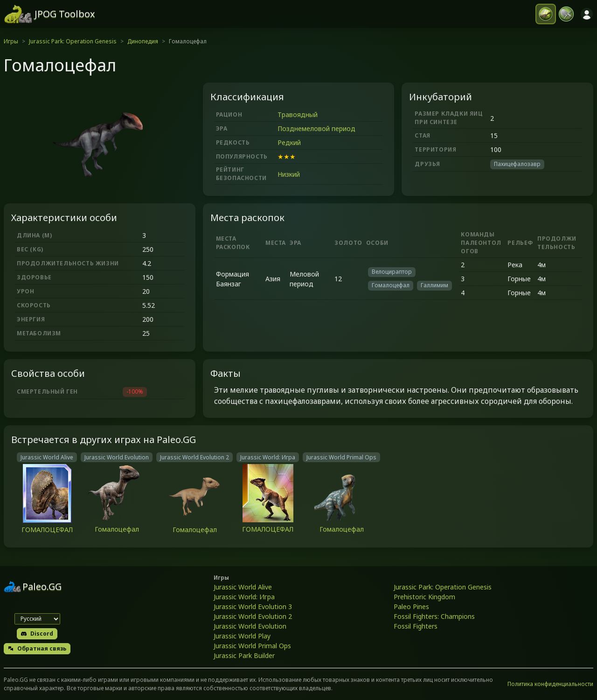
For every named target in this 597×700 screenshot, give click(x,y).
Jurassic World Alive (243, 587)
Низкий (289, 174)
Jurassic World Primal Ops (252, 646)
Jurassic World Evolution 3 (253, 606)
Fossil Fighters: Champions (434, 616)
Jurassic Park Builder (244, 655)
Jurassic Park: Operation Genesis (73, 41)
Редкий (289, 142)
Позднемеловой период (316, 128)
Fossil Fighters (416, 626)
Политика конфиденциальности (550, 684)
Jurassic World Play (242, 636)
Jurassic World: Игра (244, 597)
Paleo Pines (411, 606)
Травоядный (298, 114)
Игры (11, 41)
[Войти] (587, 14)
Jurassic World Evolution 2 (253, 616)
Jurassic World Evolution (250, 626)
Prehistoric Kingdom (424, 597)
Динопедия (143, 41)
